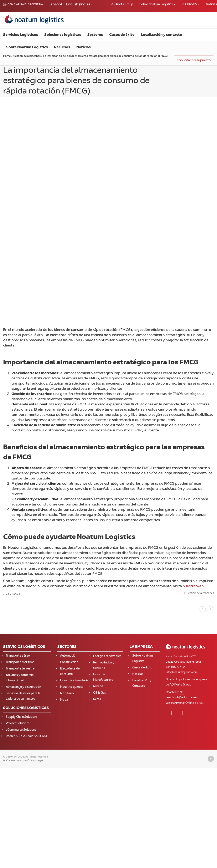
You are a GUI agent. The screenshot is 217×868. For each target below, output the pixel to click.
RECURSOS (191, 4)
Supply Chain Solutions (22, 717)
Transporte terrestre (20, 669)
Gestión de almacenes (200, 593)
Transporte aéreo (18, 656)
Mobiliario (67, 694)
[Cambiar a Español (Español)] (55, 5)
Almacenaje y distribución (23, 687)
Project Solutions (18, 723)
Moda (64, 700)
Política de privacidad (15, 761)
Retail (97, 699)
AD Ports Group (122, 4)
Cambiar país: (15, 5)
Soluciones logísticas (63, 35)
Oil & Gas (100, 693)
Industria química (72, 687)
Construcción (69, 662)
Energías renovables (107, 656)
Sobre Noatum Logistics (157, 4)
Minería (98, 686)
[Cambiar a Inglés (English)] (79, 5)
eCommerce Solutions (21, 730)
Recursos (62, 47)
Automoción (69, 656)
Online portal (194, 703)
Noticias (84, 47)
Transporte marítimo (20, 662)
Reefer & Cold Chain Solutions (26, 736)
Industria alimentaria (74, 681)
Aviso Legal (36, 761)
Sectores (95, 35)
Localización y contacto (161, 35)
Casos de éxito (122, 35)
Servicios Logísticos (21, 35)
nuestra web (193, 586)
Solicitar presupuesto (194, 60)
